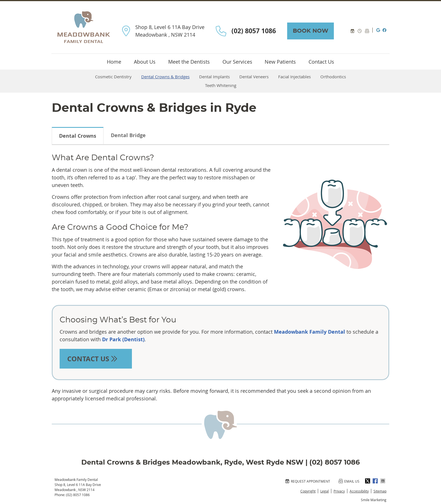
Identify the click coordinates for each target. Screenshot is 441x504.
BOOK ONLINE (353, 31)
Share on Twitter (368, 481)
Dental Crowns (78, 136)
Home (114, 62)
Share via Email (383, 481)
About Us (145, 62)
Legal (325, 491)
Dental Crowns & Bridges (165, 77)
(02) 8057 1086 (78, 495)
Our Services (237, 62)
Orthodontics (333, 77)
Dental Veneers (254, 77)
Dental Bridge (128, 135)
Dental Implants (214, 77)
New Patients (280, 62)
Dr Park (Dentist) (123, 339)
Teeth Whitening (221, 85)
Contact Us (321, 62)
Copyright (308, 491)
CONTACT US (96, 359)
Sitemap (380, 491)
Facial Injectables (294, 77)
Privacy (339, 491)
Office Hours (360, 31)
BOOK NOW (310, 31)
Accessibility (359, 491)
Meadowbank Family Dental (310, 332)
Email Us (367, 31)
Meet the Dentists (189, 62)
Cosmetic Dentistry (113, 77)
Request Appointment (308, 481)
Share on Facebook (376, 481)
